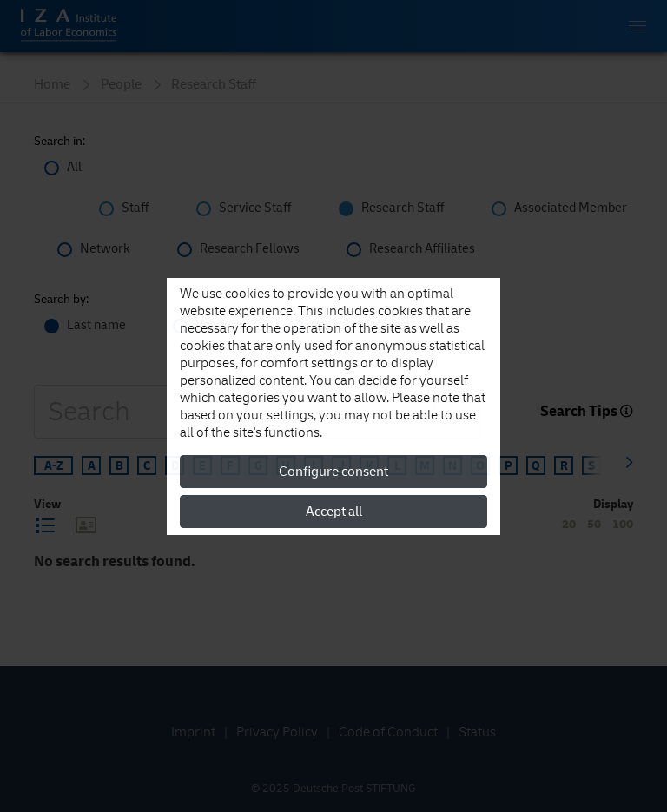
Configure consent (333, 472)
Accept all (334, 512)
